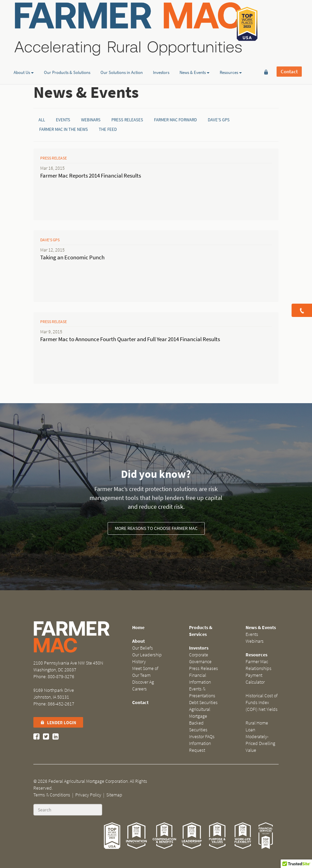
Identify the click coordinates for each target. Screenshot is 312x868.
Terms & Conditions (52, 795)
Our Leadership (147, 655)
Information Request (200, 747)
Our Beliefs (143, 648)
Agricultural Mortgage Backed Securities (200, 720)
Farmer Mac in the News (64, 129)
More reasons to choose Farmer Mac (156, 528)
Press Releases (127, 120)
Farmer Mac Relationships (259, 665)
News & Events (194, 52)
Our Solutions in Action (122, 52)
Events (63, 120)
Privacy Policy (88, 795)
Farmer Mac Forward (175, 120)
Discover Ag (143, 682)
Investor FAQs (202, 737)
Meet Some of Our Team (145, 672)
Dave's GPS (219, 120)
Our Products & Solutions (67, 52)
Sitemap (114, 795)
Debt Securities (203, 703)
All (42, 120)
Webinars (91, 120)
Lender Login (58, 723)
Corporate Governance (200, 658)
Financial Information (200, 679)
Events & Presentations (202, 692)
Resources (231, 52)
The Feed (108, 129)
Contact (289, 24)
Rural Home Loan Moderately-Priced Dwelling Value (260, 737)
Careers (139, 689)
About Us (24, 52)
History (139, 662)
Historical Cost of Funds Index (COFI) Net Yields (262, 703)
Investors (161, 52)
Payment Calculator (255, 679)
